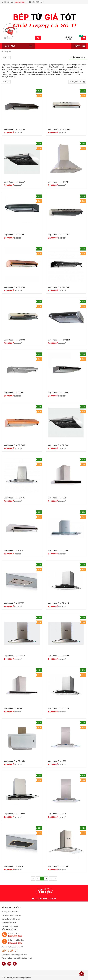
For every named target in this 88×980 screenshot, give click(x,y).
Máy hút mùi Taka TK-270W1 (15, 445)
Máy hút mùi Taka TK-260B (58, 393)
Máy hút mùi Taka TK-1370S (59, 235)
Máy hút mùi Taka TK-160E (58, 182)
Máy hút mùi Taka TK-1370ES (59, 129)
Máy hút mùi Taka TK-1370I (14, 287)
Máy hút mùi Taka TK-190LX (14, 761)
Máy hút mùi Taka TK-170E (58, 866)
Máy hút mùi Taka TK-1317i (58, 708)
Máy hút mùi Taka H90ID (57, 498)
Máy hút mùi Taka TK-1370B (15, 129)
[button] (74, 38)
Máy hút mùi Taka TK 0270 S (15, 182)
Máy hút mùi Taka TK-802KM (59, 340)
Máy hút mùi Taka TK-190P (58, 550)
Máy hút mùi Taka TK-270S (58, 445)
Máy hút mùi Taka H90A (57, 761)
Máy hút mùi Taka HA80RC (14, 866)
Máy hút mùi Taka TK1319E (14, 498)
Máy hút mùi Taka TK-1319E (59, 656)
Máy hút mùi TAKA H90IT (13, 708)
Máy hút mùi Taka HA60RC (14, 603)
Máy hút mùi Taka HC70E (13, 550)
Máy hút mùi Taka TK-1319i (58, 603)
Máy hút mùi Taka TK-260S (14, 393)
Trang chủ (6, 52)
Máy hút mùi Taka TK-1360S (15, 340)
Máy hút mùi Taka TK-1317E (14, 656)
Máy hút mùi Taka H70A (57, 814)
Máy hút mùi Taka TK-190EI (14, 814)
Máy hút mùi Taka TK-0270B (59, 287)
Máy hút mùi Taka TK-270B (14, 235)
